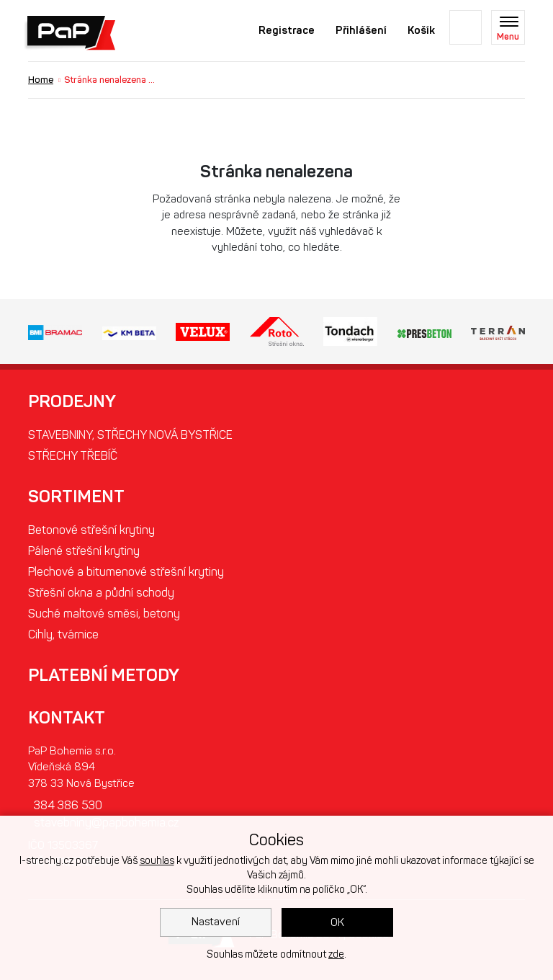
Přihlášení (361, 30)
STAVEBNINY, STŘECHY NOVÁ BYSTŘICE (130, 435)
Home (41, 80)
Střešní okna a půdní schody (101, 593)
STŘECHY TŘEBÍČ (73, 456)
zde (336, 954)
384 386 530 (68, 805)
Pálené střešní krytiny (84, 551)
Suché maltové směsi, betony (104, 614)
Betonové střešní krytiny (91, 530)
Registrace (287, 30)
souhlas (157, 861)
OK (337, 922)
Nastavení (216, 922)
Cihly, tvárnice (63, 634)
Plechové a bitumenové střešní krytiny (126, 572)
